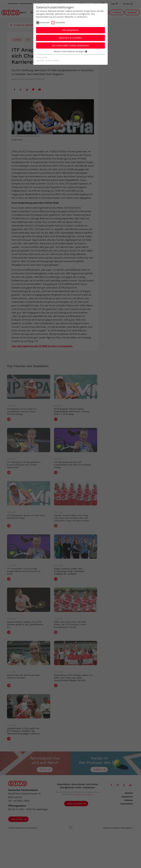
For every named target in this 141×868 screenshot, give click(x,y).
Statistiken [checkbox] (60, 22)
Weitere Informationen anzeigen (70, 51)
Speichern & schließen (70, 38)
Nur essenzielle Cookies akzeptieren (71, 45)
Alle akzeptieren (70, 30)
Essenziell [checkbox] (45, 22)
